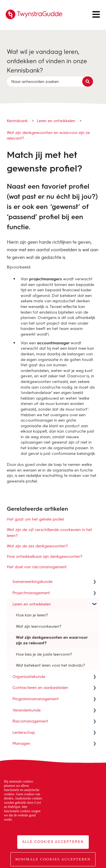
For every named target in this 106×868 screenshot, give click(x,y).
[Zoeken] (88, 81)
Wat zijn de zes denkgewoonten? (37, 546)
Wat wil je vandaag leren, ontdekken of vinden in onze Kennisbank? (47, 61)
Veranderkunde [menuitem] (27, 710)
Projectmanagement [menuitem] (31, 593)
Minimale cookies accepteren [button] (53, 859)
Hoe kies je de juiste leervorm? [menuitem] (44, 654)
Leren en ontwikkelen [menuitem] (32, 604)
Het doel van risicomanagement (37, 567)
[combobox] (48, 81)
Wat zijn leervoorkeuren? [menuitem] (39, 626)
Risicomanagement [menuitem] (30, 721)
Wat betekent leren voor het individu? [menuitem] (50, 665)
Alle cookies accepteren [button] (53, 842)
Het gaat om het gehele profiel (35, 519)
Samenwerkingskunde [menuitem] (33, 581)
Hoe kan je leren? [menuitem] (32, 615)
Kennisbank (17, 121)
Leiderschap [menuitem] (24, 732)
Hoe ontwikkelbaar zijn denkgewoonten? (45, 556)
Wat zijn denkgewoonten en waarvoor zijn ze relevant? (48, 135)
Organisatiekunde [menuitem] (29, 676)
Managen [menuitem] (21, 743)
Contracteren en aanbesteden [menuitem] (40, 687)
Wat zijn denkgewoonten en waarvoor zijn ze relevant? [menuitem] (52, 640)
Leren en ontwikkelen (56, 121)
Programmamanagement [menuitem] (36, 699)
